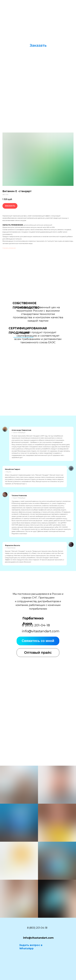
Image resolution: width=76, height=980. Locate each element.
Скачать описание (9, 248)
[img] (63, 9)
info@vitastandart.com (41, 631)
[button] (38, 45)
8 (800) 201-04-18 (37, 928)
